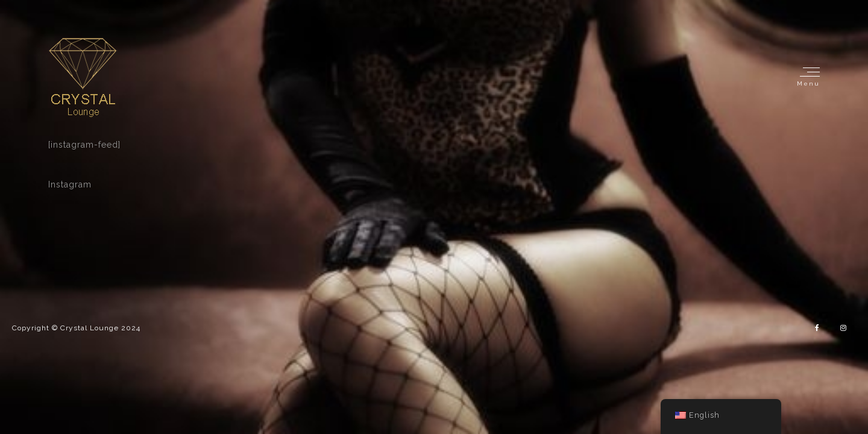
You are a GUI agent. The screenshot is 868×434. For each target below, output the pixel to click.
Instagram (70, 184)
